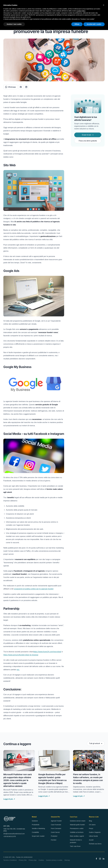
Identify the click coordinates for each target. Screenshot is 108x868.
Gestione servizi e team (78, 821)
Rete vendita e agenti (77, 836)
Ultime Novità (93, 836)
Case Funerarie (56, 825)
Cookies (41, 860)
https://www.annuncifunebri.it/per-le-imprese (21, 655)
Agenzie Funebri (56, 821)
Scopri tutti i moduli (38, 836)
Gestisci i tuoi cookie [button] (14, 24)
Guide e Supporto (95, 832)
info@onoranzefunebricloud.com (14, 834)
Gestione (35, 821)
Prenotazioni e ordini (77, 828)
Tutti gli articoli (96, 743)
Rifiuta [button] (77, 24)
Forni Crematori (56, 828)
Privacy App (33, 860)
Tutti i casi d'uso (75, 846)
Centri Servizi (55, 832)
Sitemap (67, 860)
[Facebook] (96, 859)
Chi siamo (92, 825)
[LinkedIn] (104, 859)
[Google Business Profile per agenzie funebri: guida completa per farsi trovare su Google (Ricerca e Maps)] (54, 761)
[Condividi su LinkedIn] (26, 87)
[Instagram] (100, 859)
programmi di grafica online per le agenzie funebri (34, 589)
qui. (18, 670)
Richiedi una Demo (95, 844)
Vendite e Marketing (38, 828)
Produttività (36, 825)
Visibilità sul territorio (77, 832)
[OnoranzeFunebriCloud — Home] (10, 819)
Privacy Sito (23, 860)
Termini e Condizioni (10, 860)
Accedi (91, 840)
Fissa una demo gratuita (88, 141)
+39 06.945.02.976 (10, 836)
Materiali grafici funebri (77, 825)
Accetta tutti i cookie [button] (94, 24)
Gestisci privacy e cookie (54, 860)
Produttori (54, 836)
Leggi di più (9, 799)
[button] (104, 5)
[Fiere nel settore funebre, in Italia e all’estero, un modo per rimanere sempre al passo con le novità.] (89, 761)
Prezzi (91, 828)
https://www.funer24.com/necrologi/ (47, 652)
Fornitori (54, 840)
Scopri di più (88, 135)
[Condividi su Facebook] (21, 87)
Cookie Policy (81, 11)
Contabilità (35, 832)
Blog (90, 821)
